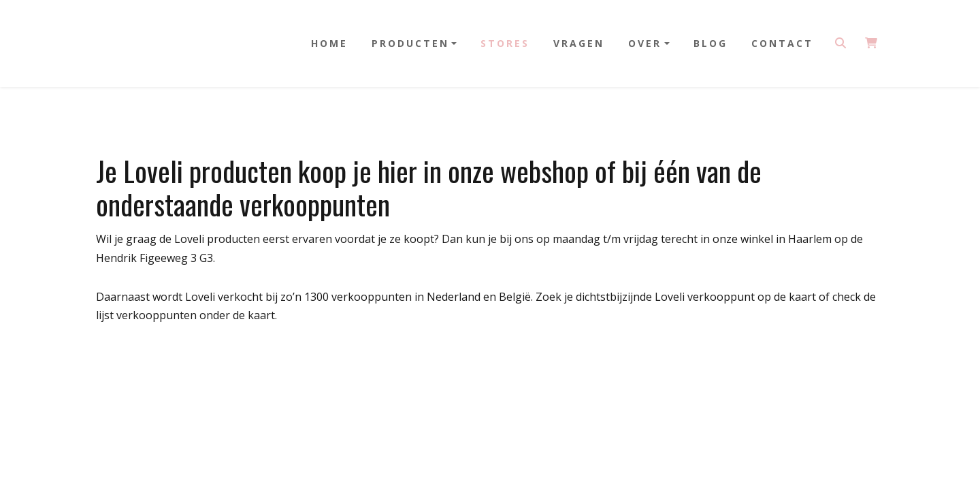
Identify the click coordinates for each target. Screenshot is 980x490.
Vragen (579, 43)
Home (329, 43)
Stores (505, 43)
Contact (782, 43)
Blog (710, 43)
